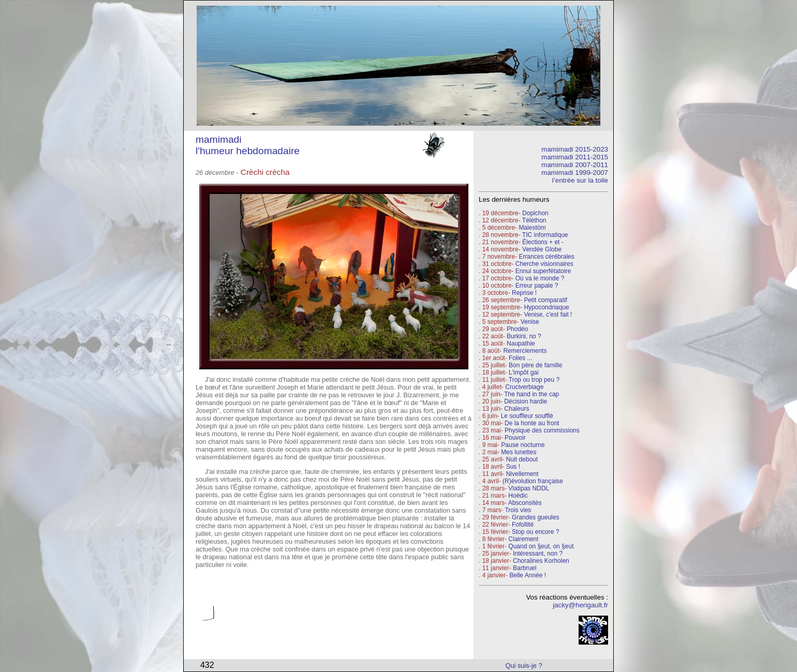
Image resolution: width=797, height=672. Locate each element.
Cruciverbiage (524, 387)
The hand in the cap (532, 394)
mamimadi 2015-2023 (575, 149)
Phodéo (517, 329)
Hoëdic (518, 496)
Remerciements (525, 351)
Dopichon (535, 213)
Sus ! (513, 467)
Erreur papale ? (536, 286)
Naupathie (521, 344)
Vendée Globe (542, 249)
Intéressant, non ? (538, 554)
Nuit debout (522, 459)
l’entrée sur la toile (580, 180)
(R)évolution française (533, 481)
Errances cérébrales (546, 257)
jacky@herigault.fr (580, 605)
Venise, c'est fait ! (548, 315)
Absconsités (525, 503)
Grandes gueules (535, 517)
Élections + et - (543, 242)
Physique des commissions (542, 430)
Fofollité (523, 525)
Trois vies (518, 510)
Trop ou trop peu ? (534, 380)
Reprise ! (524, 293)
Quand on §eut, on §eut (541, 546)
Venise (530, 322)
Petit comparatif (545, 300)
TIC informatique (545, 235)
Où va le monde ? (540, 278)
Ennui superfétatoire (543, 271)
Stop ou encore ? (535, 532)
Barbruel (525, 568)
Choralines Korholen (541, 561)
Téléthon (534, 220)
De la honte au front (532, 423)
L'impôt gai (524, 372)
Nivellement (522, 474)
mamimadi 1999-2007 (575, 173)
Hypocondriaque (546, 307)
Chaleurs (516, 409)
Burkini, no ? (524, 336)
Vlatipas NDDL (529, 488)
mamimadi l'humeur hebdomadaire (248, 145)
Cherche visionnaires (544, 264)
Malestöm (532, 228)
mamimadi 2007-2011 (575, 165)
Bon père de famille (535, 365)
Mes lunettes (519, 452)
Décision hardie (526, 401)
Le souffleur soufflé (527, 416)
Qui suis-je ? (524, 666)
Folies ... (520, 358)
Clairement (523, 539)
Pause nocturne (523, 445)
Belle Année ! (528, 575)
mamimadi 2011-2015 (575, 157)
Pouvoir (515, 438)
